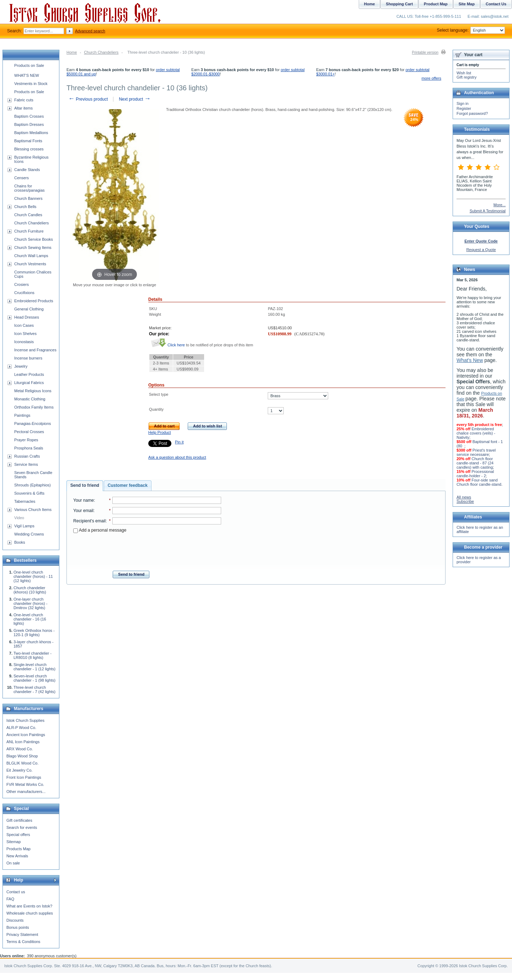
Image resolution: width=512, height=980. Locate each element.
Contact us (16, 892)
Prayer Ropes (26, 440)
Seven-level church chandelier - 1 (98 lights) (34, 678)
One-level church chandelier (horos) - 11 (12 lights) (33, 576)
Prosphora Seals (29, 448)
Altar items (23, 108)
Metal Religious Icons (33, 391)
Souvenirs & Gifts (29, 493)
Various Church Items (33, 510)
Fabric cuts (24, 100)
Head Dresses (27, 317)
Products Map (18, 849)
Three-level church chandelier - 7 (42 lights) (34, 689)
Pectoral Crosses (29, 432)
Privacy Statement (22, 934)
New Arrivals (17, 856)
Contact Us (496, 4)
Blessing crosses (29, 149)
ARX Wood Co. (20, 749)
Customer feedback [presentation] (128, 485)
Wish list (464, 73)
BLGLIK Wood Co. (22, 763)
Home (72, 52)
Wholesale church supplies (30, 913)
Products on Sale (29, 65)
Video (19, 518)
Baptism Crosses (29, 116)
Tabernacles (25, 501)
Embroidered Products (34, 301)
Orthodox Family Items (34, 407)
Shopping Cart (399, 4)
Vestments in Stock (31, 84)
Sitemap (14, 842)
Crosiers (22, 284)
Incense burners (28, 358)
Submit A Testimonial (488, 211)
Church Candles (28, 215)
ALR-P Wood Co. (21, 728)
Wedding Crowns (29, 534)
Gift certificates (19, 820)
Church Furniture (29, 231)
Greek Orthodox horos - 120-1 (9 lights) (34, 633)
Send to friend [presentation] (85, 485)
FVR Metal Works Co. (25, 784)
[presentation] (147, 550)
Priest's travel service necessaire (476, 452)
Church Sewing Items (33, 247)
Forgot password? (472, 113)
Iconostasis (24, 342)
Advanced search (90, 31)
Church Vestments (30, 264)
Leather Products (29, 374)
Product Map (436, 4)
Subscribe (465, 501)
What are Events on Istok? (29, 906)
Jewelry (21, 366)
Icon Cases (24, 325)
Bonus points (18, 927)
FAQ (10, 899)
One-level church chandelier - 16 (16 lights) (30, 619)
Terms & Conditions (23, 942)
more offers (431, 78)
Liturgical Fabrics (29, 383)
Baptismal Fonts (28, 141)
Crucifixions (24, 293)
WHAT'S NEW (27, 75)
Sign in (463, 103)
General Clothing (29, 309)
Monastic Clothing (30, 399)
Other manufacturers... (26, 792)
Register (464, 108)
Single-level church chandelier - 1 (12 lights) (34, 667)
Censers (22, 178)
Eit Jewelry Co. (19, 770)
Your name (84, 500)
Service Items (26, 464)
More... (500, 205)
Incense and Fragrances (35, 350)
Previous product (88, 99)
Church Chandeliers (101, 52)
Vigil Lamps (24, 526)
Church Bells (25, 207)
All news (464, 497)
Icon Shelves (25, 334)
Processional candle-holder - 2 (475, 474)
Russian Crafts (27, 456)
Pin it (179, 442)
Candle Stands (27, 170)
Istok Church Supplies (25, 720)
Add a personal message (100, 530)
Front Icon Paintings (24, 777)
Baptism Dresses (29, 124)
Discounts (15, 920)
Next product (135, 99)
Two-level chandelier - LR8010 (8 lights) (33, 655)
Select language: (471, 30)
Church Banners (28, 198)
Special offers (18, 835)
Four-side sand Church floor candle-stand (479, 482)
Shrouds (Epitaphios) (33, 485)
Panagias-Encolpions (33, 424)
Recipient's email (89, 521)
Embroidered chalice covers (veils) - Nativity (476, 433)
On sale (13, 863)
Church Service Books (34, 239)
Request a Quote (481, 250)
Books (20, 542)
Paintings (22, 415)
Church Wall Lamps (31, 256)
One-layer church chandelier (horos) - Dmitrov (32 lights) (30, 603)
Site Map (467, 4)
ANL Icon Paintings (23, 742)
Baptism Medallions (31, 133)
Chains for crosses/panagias (30, 188)
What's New (470, 360)
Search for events (22, 827)
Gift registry (466, 77)
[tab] (85, 486)
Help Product (160, 432)
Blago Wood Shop (22, 756)
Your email (83, 511)
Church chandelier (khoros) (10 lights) (30, 590)
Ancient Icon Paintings (26, 735)
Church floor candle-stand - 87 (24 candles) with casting (475, 463)
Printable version (425, 52)
